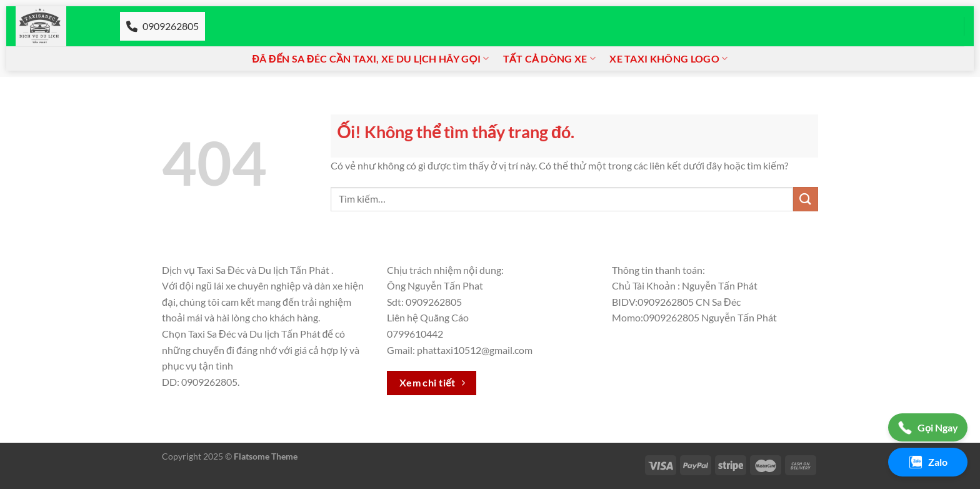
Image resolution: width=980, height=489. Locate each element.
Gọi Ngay (928, 428)
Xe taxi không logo (668, 59)
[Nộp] (806, 199)
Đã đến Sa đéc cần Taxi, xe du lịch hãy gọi (371, 59)
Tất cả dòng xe (550, 59)
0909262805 (162, 26)
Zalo (928, 462)
